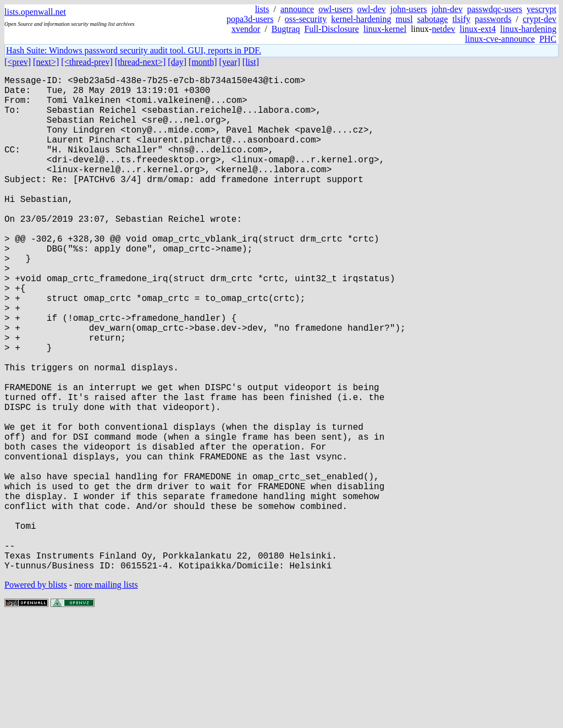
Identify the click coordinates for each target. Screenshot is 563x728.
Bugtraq (286, 29)
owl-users (335, 9)
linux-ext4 (478, 29)
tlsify (462, 19)
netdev (443, 29)
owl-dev (371, 9)
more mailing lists (106, 695)
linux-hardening (528, 29)
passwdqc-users (494, 9)
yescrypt (542, 9)
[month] (203, 62)
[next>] (46, 62)
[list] (251, 62)
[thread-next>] (140, 62)
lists (262, 9)
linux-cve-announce (500, 39)
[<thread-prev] (87, 62)
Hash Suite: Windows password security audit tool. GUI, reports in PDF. (134, 50)
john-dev (447, 9)
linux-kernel (385, 29)
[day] (177, 62)
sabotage (433, 19)
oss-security (306, 19)
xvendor (246, 29)
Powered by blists (36, 695)
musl (404, 19)
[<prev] (18, 62)
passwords (493, 19)
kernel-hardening (361, 19)
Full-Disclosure (332, 29)
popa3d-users (250, 19)
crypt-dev (540, 19)
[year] (230, 62)
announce (297, 9)
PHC (548, 39)
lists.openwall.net (35, 12)
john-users (409, 9)
